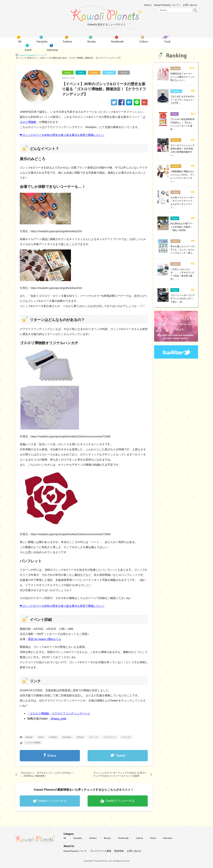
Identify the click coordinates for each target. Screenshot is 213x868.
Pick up (124, 73)
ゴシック (94, 737)
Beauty (68, 73)
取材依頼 (119, 851)
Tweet (121, 756)
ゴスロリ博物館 (33, 743)
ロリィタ (126, 737)
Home (147, 5)
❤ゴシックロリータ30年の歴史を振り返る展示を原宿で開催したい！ (62, 135)
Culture (175, 68)
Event (81, 73)
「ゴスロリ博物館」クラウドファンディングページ (59, 713)
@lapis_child (58, 719)
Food (175, 114)
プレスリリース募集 (101, 851)
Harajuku (109, 73)
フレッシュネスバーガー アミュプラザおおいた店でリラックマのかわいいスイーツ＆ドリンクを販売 (120, 774)
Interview (168, 838)
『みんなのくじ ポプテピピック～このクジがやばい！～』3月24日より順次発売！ (47, 774)
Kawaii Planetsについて (166, 5)
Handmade (123, 838)
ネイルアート (110, 737)
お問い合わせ (190, 5)
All (65, 838)
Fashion (94, 73)
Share (52, 756)
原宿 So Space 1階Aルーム (45, 639)
